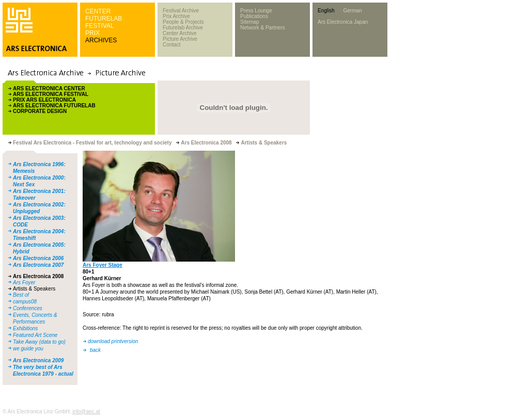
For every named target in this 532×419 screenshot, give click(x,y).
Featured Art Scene (35, 335)
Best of (21, 295)
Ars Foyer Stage (103, 265)
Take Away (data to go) (39, 342)
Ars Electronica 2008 (38, 276)
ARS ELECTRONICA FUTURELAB (54, 106)
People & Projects (183, 22)
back (95, 350)
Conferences (28, 308)
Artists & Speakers (34, 289)
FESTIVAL (100, 26)
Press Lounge (256, 11)
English (326, 11)
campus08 (25, 302)
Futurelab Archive (183, 28)
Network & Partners (263, 28)
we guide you (28, 349)
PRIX (92, 33)
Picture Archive (180, 39)
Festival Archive (181, 11)
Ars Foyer (24, 283)
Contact (171, 45)
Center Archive (180, 33)
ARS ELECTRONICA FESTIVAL (51, 94)
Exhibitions (25, 328)
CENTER (98, 11)
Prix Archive (176, 16)
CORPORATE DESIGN (40, 111)
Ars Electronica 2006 (38, 258)
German (352, 11)
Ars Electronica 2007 (38, 265)
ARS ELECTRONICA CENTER (49, 88)
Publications (254, 16)
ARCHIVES (101, 40)
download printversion (113, 341)
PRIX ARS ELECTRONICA (44, 100)
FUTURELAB (104, 19)
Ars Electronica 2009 (38, 360)
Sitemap (250, 22)
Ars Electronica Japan (343, 22)
